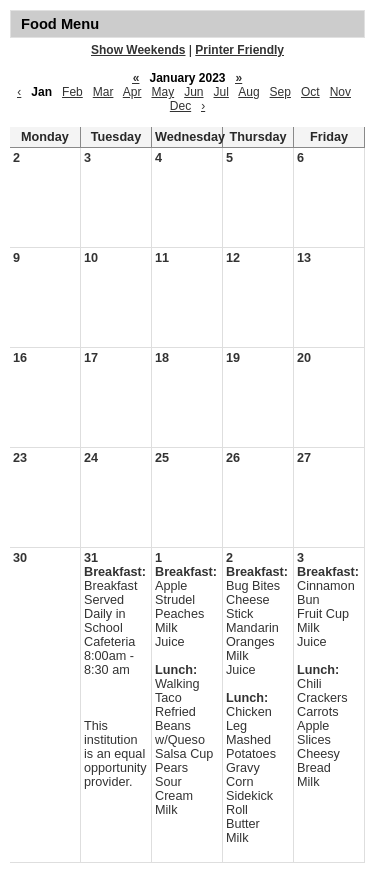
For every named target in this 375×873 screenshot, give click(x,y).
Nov (340, 92)
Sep (280, 92)
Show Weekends (138, 50)
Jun (193, 92)
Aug (248, 92)
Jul (221, 92)
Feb (72, 92)
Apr (132, 92)
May (162, 92)
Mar (103, 92)
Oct (310, 92)
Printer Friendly (239, 50)
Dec (180, 106)
